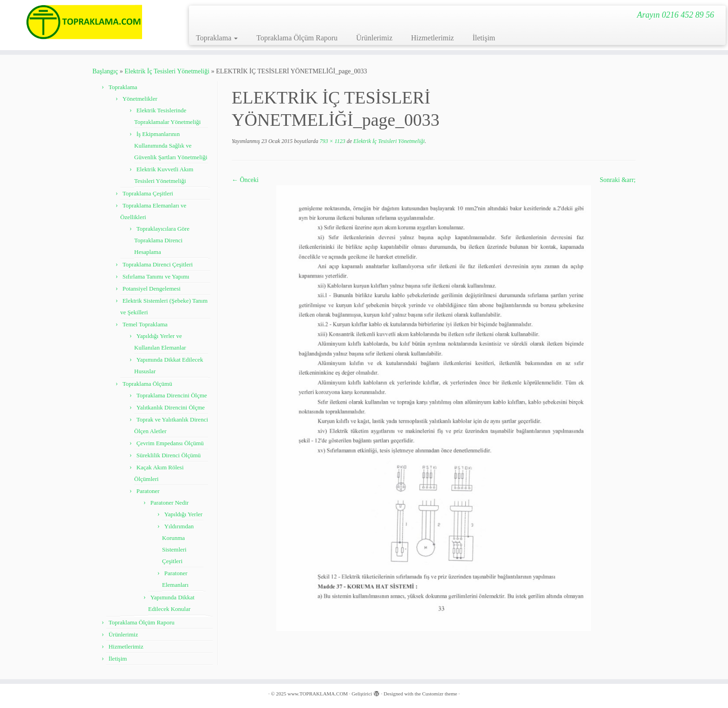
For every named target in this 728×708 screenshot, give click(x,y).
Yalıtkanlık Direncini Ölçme (171, 407)
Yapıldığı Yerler (183, 514)
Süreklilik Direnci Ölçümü (169, 455)
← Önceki (245, 180)
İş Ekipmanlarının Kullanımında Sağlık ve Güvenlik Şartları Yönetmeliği (171, 146)
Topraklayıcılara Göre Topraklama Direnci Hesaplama (162, 240)
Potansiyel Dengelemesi (152, 289)
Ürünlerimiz (374, 38)
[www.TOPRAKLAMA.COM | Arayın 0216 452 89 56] (84, 22)
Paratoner (148, 491)
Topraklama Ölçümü (147, 384)
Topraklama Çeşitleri (148, 193)
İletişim (484, 38)
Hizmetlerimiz (432, 38)
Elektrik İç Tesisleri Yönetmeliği (167, 71)
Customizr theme (439, 694)
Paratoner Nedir (170, 503)
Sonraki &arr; (618, 180)
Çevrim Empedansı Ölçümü (170, 443)
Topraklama (217, 38)
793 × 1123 (331, 141)
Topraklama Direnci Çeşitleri (158, 264)
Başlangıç (105, 71)
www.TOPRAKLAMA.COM (318, 694)
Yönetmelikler (140, 99)
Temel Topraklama (145, 324)
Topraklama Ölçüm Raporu (297, 38)
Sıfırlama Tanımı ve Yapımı (156, 276)
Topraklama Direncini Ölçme (172, 395)
